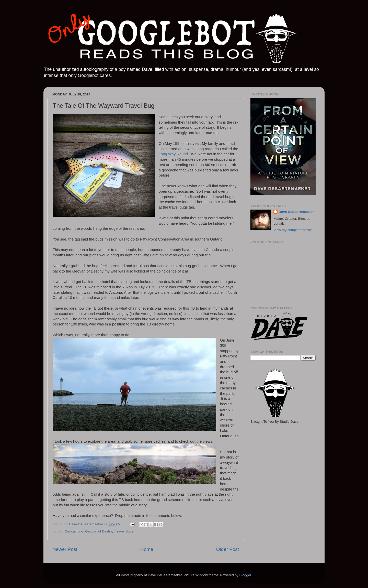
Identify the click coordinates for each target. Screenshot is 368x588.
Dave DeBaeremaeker (296, 212)
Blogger (245, 575)
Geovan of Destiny (99, 531)
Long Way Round (173, 154)
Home (147, 549)
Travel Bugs (124, 531)
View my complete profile (293, 230)
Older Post (228, 549)
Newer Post (65, 549)
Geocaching (74, 531)
